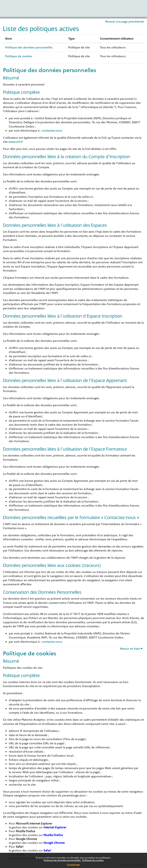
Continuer (73, 865)
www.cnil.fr (16, 142)
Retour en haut (131, 648)
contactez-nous (52, 130)
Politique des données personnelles (62, 860)
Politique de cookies (93, 860)
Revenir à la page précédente (125, 21)
